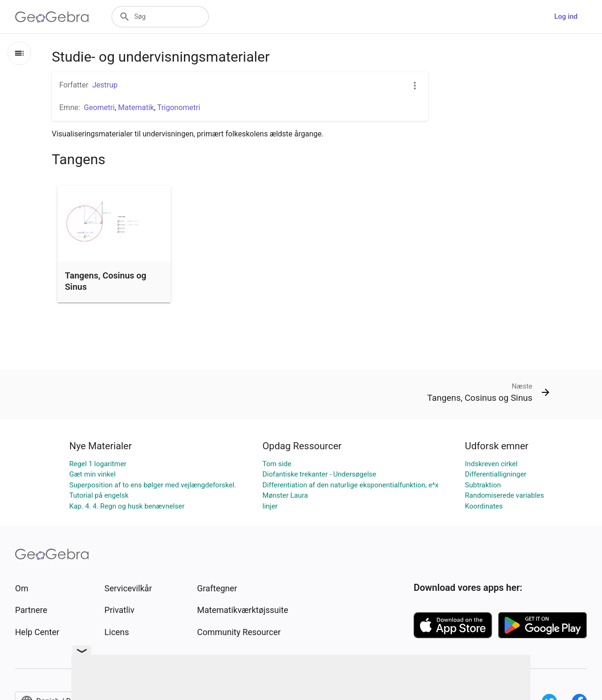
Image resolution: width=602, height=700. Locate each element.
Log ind (566, 16)
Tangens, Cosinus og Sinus (106, 281)
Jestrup (105, 85)
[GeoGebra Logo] (52, 17)
